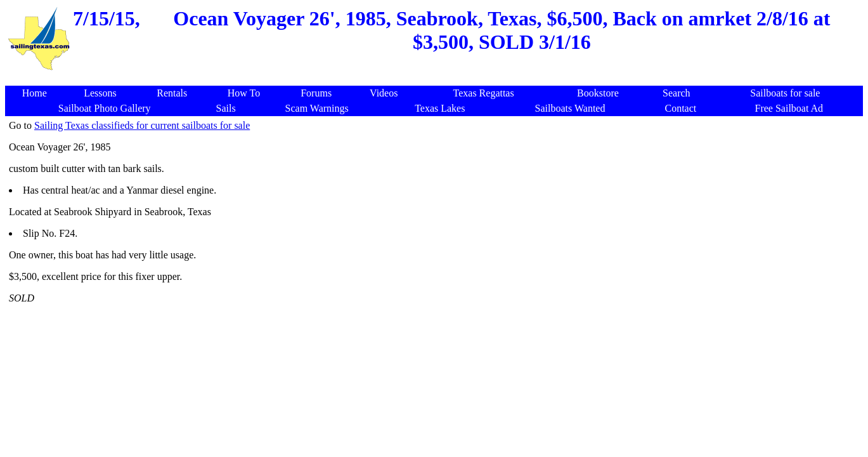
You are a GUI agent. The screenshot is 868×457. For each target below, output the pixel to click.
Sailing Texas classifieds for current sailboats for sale (142, 125)
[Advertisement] (436, 79)
